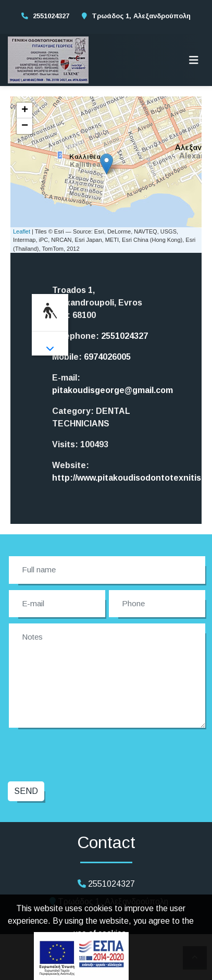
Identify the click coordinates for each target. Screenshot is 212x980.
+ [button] (25, 111)
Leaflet (22, 231)
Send (26, 791)
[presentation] (89, 753)
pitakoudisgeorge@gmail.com (113, 390)
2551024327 (51, 16)
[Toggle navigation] (194, 60)
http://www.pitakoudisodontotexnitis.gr (132, 478)
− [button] (25, 126)
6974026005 (107, 357)
